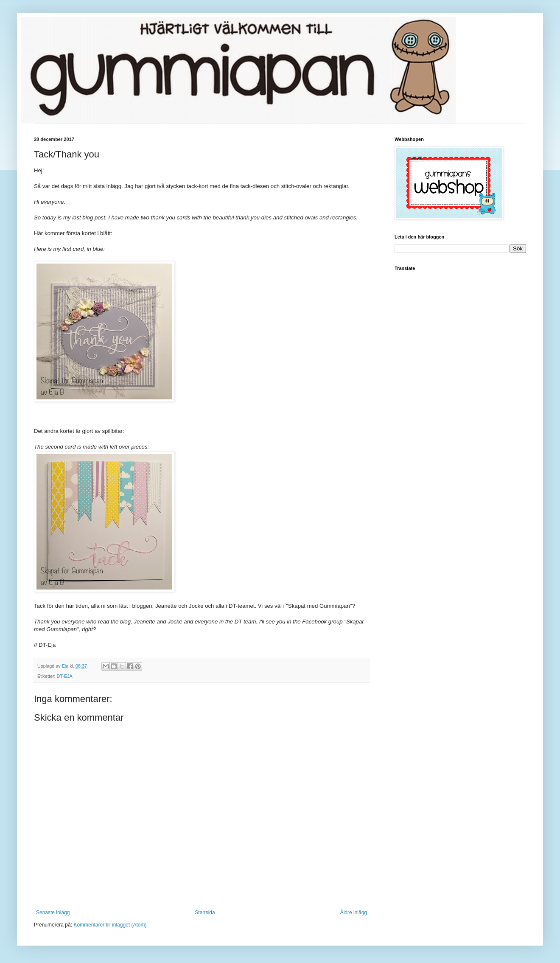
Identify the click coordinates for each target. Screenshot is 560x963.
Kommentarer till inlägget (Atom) (110, 925)
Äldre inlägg (354, 912)
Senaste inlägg (53, 912)
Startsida (205, 912)
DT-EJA (65, 676)
